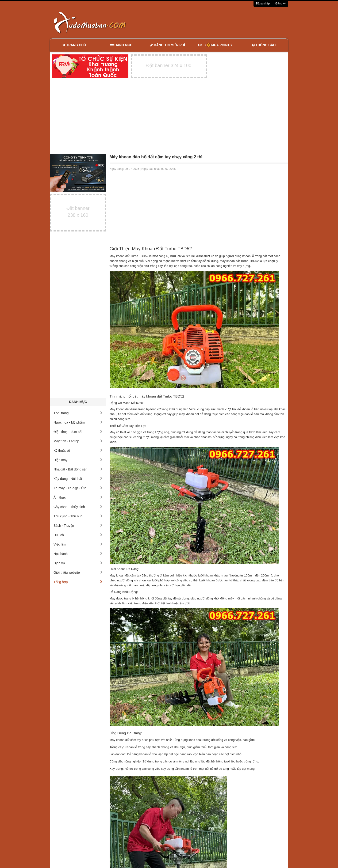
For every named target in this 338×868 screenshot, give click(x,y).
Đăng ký (280, 4)
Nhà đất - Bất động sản (78, 469)
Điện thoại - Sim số (78, 432)
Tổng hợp (78, 582)
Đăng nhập (263, 4)
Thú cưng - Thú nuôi (78, 516)
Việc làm (78, 544)
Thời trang (78, 413)
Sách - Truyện (78, 526)
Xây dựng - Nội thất (78, 479)
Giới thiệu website (78, 572)
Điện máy (78, 460)
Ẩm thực (78, 497)
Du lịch (78, 535)
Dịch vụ (78, 563)
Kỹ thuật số (78, 451)
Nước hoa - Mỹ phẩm (78, 422)
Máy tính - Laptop (78, 441)
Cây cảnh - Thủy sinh (78, 507)
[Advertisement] (219, 22)
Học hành (78, 554)
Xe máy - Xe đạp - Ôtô (78, 488)
